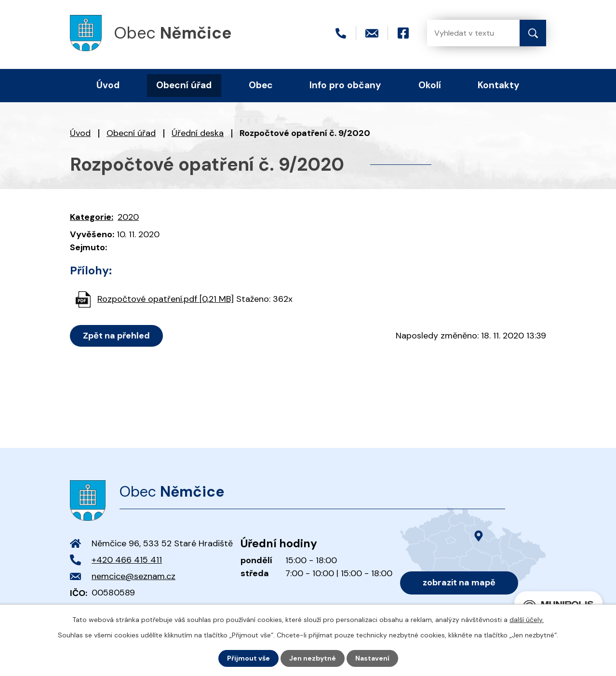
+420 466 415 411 (127, 560)
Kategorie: (92, 217)
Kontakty (499, 85)
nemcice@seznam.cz (134, 576)
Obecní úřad (131, 133)
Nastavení (372, 658)
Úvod (80, 133)
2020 (128, 217)
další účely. (527, 620)
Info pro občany (345, 85)
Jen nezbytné (313, 658)
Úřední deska (198, 133)
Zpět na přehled (116, 336)
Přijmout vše (248, 658)
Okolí (430, 85)
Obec (261, 85)
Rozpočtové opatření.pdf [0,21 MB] (166, 299)
